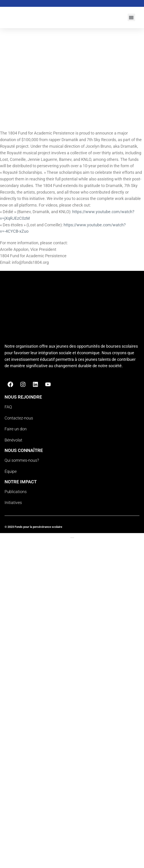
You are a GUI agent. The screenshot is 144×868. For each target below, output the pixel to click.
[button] (131, 17)
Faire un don (16, 429)
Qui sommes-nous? (22, 460)
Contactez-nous (19, 418)
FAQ (8, 407)
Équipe (11, 471)
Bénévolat (13, 440)
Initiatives (13, 503)
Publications (16, 492)
